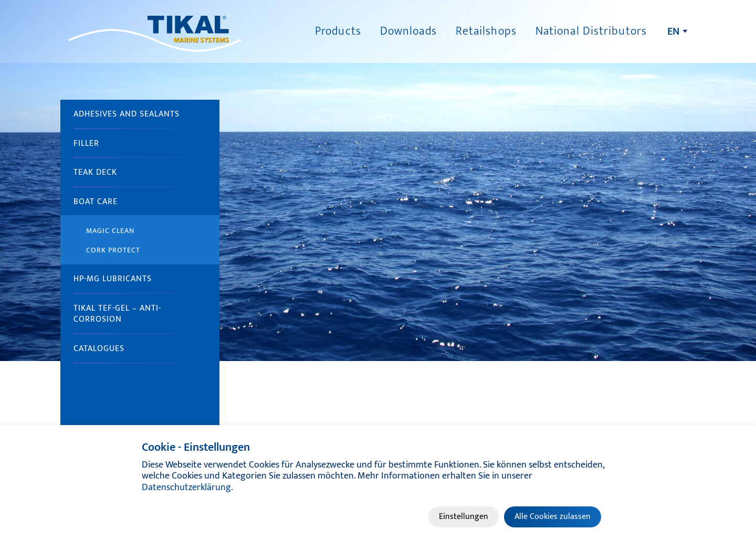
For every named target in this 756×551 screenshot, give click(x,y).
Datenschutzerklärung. (187, 488)
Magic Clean (110, 231)
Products (338, 31)
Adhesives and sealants (127, 114)
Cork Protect (113, 250)
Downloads (408, 31)
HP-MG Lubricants (113, 279)
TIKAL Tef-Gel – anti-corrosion (117, 314)
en (673, 31)
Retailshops (486, 31)
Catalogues (99, 349)
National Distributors (591, 31)
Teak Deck (95, 172)
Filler (86, 144)
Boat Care (96, 202)
